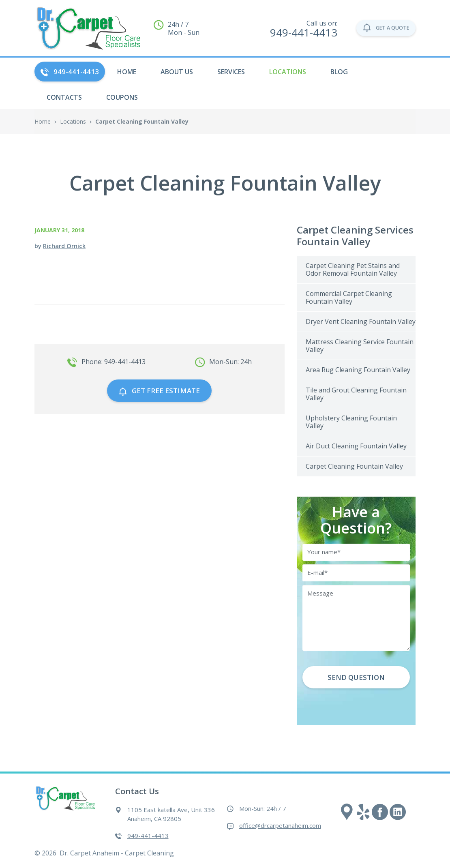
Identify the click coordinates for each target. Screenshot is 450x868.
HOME (127, 72)
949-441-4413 (70, 72)
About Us (177, 72)
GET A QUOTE (375, 28)
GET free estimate (159, 391)
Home (43, 121)
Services (231, 72)
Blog (339, 72)
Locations (288, 72)
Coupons (122, 97)
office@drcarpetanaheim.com (280, 825)
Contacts (64, 97)
